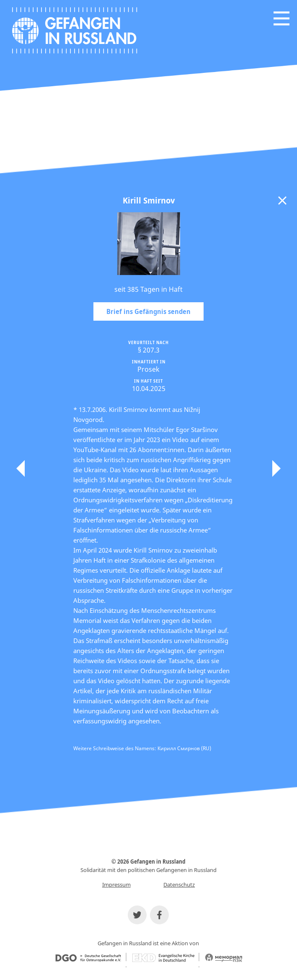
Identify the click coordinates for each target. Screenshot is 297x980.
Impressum (116, 885)
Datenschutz (179, 885)
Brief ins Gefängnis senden (148, 311)
